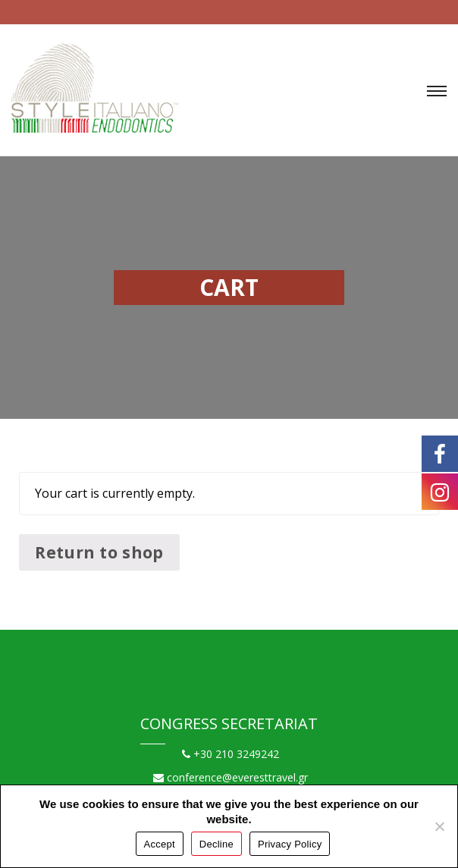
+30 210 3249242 (231, 754)
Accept (160, 844)
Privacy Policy (290, 844)
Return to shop (99, 552)
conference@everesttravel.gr (231, 777)
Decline (216, 844)
